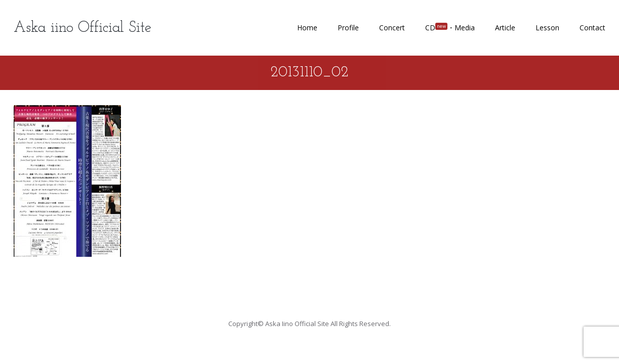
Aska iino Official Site (82, 28)
